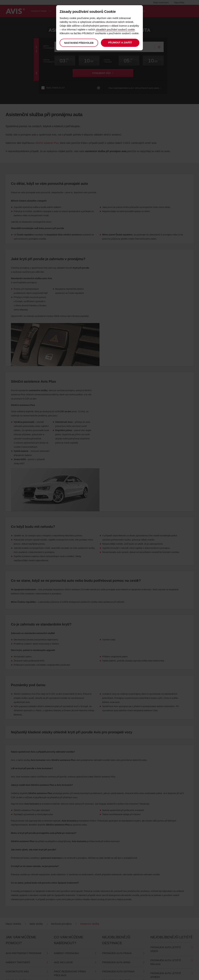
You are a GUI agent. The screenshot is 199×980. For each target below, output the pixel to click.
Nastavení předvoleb (79, 43)
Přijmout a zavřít (120, 42)
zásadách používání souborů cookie (115, 29)
